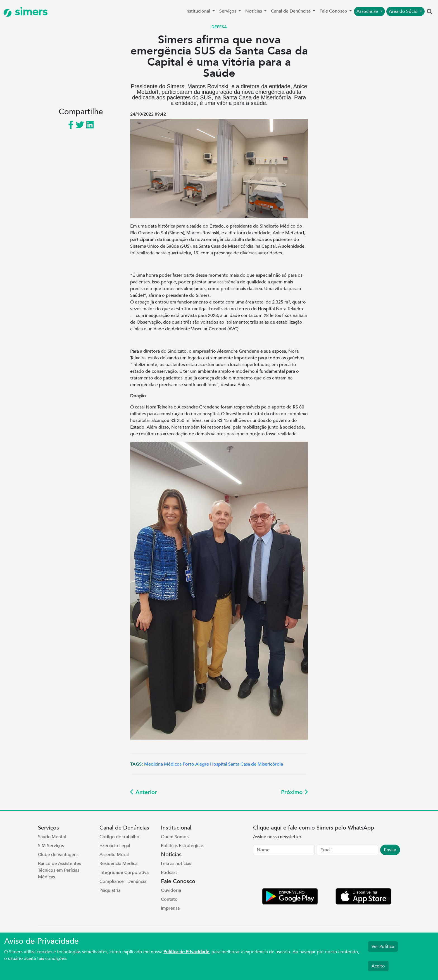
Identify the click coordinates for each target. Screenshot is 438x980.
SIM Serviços (51, 846)
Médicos (173, 764)
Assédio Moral (114, 855)
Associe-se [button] (368, 11)
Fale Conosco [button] (334, 11)
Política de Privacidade (186, 952)
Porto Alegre (196, 764)
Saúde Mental (52, 837)
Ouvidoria (171, 890)
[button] (430, 12)
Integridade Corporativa (124, 873)
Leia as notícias (176, 864)
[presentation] (296, 873)
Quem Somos (175, 837)
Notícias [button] (254, 11)
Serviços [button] (228, 11)
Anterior (144, 792)
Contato (169, 899)
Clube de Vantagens (58, 855)
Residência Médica (118, 864)
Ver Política (383, 946)
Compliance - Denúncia (123, 881)
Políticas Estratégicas (182, 846)
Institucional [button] (198, 11)
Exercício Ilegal (115, 846)
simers (25, 12)
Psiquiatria (110, 890)
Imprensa (170, 908)
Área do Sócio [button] (404, 11)
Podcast (169, 873)
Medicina (153, 764)
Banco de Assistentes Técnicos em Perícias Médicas (59, 870)
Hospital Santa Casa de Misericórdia (247, 764)
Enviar (390, 850)
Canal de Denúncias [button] (291, 11)
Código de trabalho (119, 837)
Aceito (378, 966)
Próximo (294, 792)
